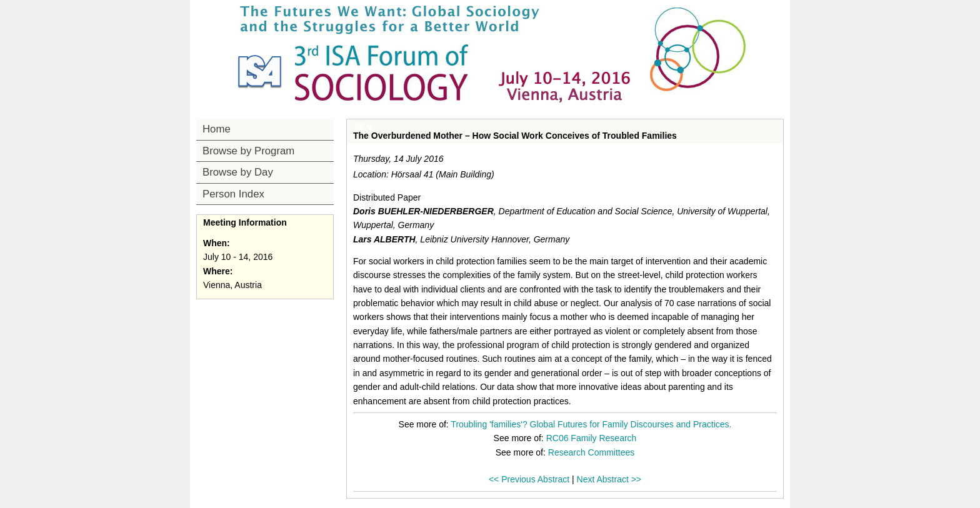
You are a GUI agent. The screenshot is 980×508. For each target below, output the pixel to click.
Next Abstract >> (609, 479)
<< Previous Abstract (529, 479)
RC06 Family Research (592, 438)
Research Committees (592, 452)
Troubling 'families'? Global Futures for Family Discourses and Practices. (591, 424)
